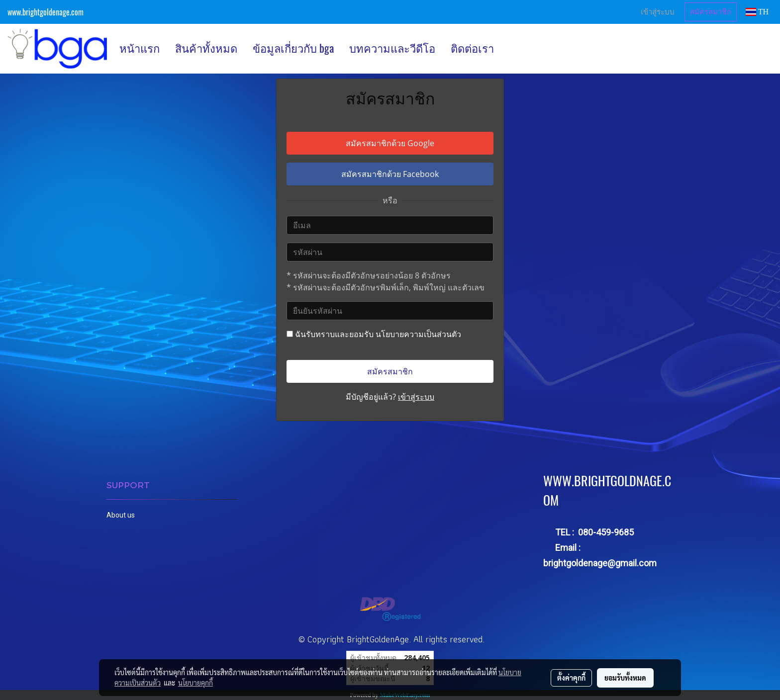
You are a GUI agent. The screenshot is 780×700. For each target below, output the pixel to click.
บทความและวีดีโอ (392, 48)
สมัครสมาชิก (711, 12)
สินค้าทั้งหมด (206, 48)
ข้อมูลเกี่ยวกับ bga (293, 48)
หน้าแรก (140, 48)
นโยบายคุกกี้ (195, 683)
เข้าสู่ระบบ (658, 12)
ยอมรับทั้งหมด (625, 678)
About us (121, 515)
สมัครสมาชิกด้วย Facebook (390, 174)
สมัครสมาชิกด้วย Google (390, 143)
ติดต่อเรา (472, 48)
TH (757, 12)
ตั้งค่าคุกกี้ (571, 678)
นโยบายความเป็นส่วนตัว (418, 334)
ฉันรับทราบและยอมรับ (374, 334)
